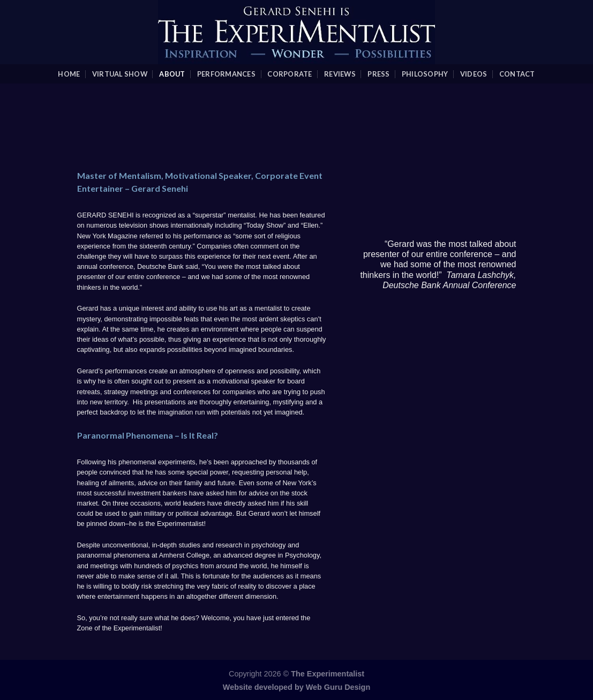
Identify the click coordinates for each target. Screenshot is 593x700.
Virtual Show (120, 74)
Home (69, 74)
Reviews (340, 74)
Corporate (290, 74)
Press (378, 74)
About (172, 74)
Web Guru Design (338, 687)
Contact (517, 74)
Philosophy (425, 74)
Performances (226, 74)
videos (474, 74)
